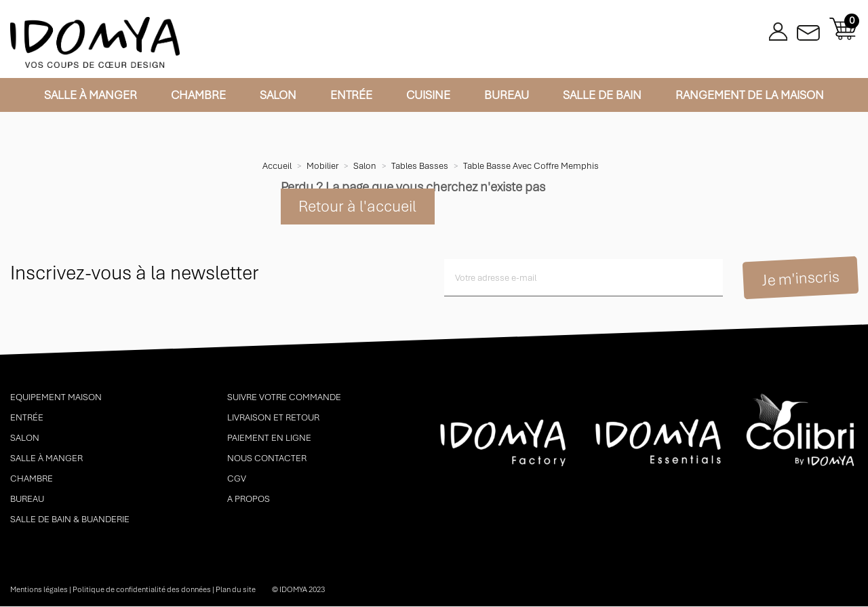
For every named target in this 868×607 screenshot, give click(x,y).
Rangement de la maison (750, 95)
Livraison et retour (273, 418)
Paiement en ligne (269, 438)
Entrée (351, 95)
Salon (278, 95)
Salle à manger (91, 95)
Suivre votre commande (284, 398)
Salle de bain (602, 95)
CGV (237, 479)
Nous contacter (267, 459)
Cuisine (428, 95)
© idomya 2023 (298, 590)
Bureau (507, 95)
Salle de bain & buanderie (70, 520)
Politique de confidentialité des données (142, 590)
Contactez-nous (808, 29)
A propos (249, 500)
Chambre (198, 95)
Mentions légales (39, 590)
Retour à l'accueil (358, 207)
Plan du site (236, 590)
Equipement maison (56, 398)
